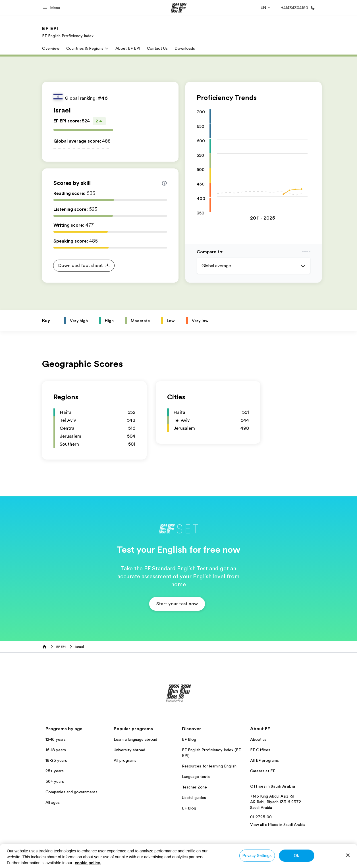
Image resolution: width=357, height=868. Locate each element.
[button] (52, 8)
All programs (125, 760)
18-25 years (56, 760)
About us (258, 739)
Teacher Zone (194, 787)
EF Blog (189, 739)
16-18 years (56, 750)
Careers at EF (263, 771)
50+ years (55, 781)
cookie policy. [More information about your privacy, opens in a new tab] (88, 863)
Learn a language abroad (135, 739)
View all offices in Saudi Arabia (278, 825)
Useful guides (194, 798)
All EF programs (264, 760)
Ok (296, 856)
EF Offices (260, 750)
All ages (53, 802)
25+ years (55, 771)
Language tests (196, 777)
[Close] (348, 855)
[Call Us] (297, 8)
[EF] (179, 8)
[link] (68, 32)
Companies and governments (71, 792)
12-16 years (56, 739)
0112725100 (261, 817)
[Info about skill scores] (164, 183)
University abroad (129, 750)
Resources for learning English (209, 766)
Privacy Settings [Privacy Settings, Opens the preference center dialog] (257, 856)
